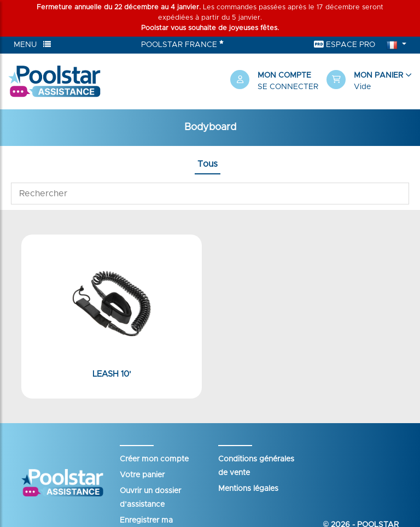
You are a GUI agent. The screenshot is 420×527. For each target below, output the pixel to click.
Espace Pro (345, 45)
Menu (32, 45)
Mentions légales (248, 489)
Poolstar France (182, 44)
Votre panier (142, 475)
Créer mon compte (154, 459)
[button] (369, 81)
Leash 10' (112, 374)
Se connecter (288, 87)
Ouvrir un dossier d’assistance (150, 498)
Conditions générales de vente (256, 466)
